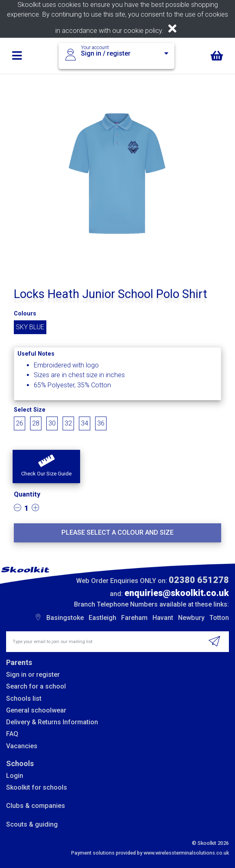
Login (15, 776)
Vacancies (22, 746)
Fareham (134, 618)
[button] (46, 466)
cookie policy (143, 31)
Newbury (191, 618)
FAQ (12, 734)
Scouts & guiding (32, 824)
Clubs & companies (36, 806)
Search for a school (36, 686)
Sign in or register (33, 675)
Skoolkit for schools (37, 787)
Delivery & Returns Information (52, 722)
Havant (163, 618)
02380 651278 (199, 580)
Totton (219, 618)
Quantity (27, 494)
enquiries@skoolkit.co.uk (177, 593)
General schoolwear (36, 710)
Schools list (24, 699)
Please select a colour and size (117, 532)
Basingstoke (65, 618)
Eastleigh (102, 618)
